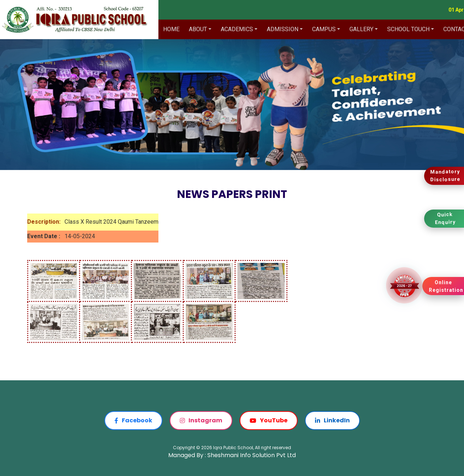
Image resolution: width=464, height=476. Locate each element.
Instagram (201, 420)
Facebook (133, 420)
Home (171, 29)
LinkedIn (332, 420)
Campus (324, 29)
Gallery (361, 29)
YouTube (269, 420)
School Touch (408, 29)
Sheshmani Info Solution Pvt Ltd (252, 455)
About (198, 29)
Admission (283, 29)
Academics (237, 29)
